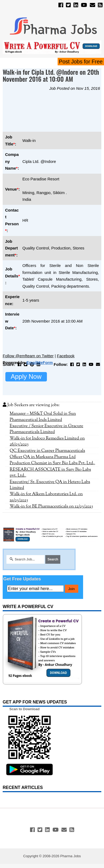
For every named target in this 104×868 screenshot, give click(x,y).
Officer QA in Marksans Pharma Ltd (43, 457)
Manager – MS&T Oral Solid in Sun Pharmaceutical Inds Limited (43, 417)
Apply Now (26, 376)
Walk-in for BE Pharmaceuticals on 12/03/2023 (51, 506)
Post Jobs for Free (81, 62)
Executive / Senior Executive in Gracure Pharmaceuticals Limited (46, 429)
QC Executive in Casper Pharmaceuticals (47, 451)
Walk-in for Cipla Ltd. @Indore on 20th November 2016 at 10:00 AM (51, 75)
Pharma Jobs (71, 856)
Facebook (66, 356)
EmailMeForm (39, 362)
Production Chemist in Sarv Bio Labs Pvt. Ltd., (52, 463)
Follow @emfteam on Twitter (28, 356)
